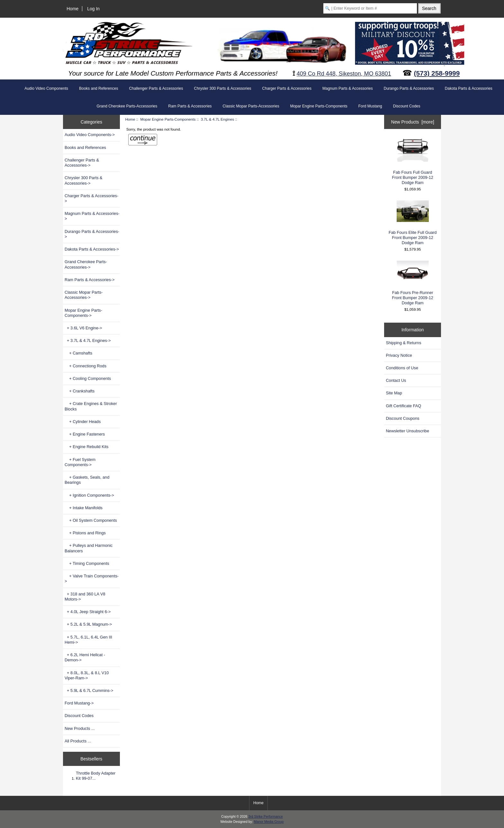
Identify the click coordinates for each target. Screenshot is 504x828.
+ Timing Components (87, 563)
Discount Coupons (402, 418)
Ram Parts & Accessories (190, 106)
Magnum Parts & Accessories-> (92, 216)
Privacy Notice (399, 355)
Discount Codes (407, 106)
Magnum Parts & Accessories (348, 88)
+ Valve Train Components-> (92, 579)
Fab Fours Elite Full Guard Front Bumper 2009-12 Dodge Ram (413, 223)
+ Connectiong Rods (85, 366)
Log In (93, 9)
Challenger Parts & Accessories (156, 88)
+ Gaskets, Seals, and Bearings (87, 480)
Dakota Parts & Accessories (469, 88)
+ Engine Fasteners (85, 434)
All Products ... (78, 741)
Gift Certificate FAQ (403, 406)
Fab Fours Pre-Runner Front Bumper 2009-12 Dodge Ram (413, 283)
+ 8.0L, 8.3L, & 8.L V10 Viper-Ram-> (87, 675)
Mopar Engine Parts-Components (168, 119)
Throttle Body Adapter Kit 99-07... (96, 776)
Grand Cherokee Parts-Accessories (127, 106)
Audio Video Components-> (90, 135)
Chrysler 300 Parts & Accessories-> (84, 180)
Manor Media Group (269, 822)
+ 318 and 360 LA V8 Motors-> (85, 597)
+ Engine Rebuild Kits (86, 447)
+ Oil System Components (91, 520)
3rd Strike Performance (265, 817)
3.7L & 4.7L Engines (218, 119)
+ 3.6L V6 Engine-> (83, 328)
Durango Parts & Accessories (409, 88)
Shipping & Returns (403, 343)
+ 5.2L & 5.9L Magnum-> (88, 624)
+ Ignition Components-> (89, 495)
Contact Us (396, 380)
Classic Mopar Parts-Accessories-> (84, 295)
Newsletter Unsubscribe (407, 431)
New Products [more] (413, 122)
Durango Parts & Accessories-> (92, 234)
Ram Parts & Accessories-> (90, 280)
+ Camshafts (78, 353)
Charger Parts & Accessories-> (91, 198)
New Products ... (80, 728)
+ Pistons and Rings (85, 533)
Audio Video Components (46, 88)
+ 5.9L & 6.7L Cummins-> (89, 690)
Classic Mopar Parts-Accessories (251, 106)
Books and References (99, 88)
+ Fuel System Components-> (80, 462)
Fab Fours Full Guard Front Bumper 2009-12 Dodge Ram (413, 161)
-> (83, 313)
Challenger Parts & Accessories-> (82, 163)
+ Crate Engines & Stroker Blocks (91, 406)
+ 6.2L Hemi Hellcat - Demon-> (85, 657)
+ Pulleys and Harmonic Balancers (89, 548)
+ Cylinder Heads (83, 422)
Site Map (394, 393)
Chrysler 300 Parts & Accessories (223, 88)
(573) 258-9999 (437, 73)
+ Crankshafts (80, 391)
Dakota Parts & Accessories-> (92, 249)
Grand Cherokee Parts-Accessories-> (86, 264)
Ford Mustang (370, 106)
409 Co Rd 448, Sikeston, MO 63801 (344, 74)
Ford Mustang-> (79, 703)
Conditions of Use (402, 368)
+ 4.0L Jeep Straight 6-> (88, 612)
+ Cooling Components (88, 378)
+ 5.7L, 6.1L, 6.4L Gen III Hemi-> (88, 640)
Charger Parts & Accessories (287, 88)
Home (72, 9)
